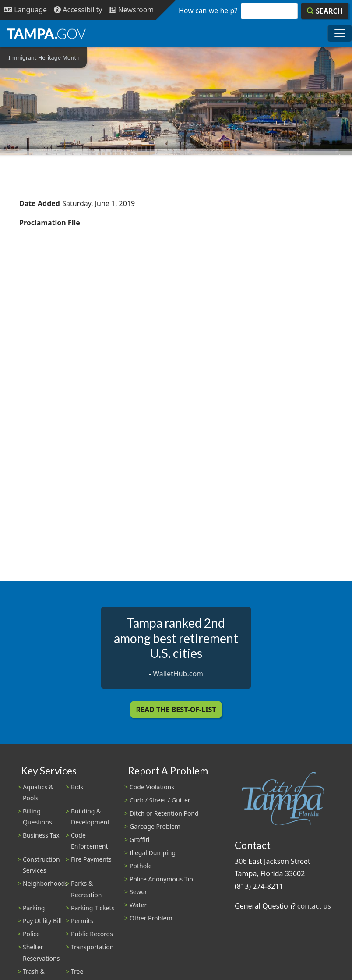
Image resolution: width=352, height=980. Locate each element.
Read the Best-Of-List (176, 710)
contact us (314, 906)
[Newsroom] (131, 10)
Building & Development (90, 817)
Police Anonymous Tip (161, 879)
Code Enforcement (90, 841)
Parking (34, 908)
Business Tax (41, 835)
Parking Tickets (93, 908)
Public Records (92, 934)
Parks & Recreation (86, 889)
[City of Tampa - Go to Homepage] (46, 33)
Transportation (92, 947)
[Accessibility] (78, 10)
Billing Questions (37, 817)
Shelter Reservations (41, 952)
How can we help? (208, 11)
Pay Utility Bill (42, 921)
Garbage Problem (155, 826)
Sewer (138, 892)
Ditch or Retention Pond (164, 813)
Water (138, 905)
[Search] (325, 11)
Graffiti (139, 840)
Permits (82, 921)
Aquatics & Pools (38, 792)
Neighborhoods (45, 883)
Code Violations (152, 787)
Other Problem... (153, 918)
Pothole (141, 866)
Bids (77, 787)
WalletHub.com (178, 674)
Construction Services (41, 865)
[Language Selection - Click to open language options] (25, 10)
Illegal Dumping (153, 853)
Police (31, 934)
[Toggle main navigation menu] (340, 33)
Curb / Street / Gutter (160, 800)
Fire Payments (91, 859)
